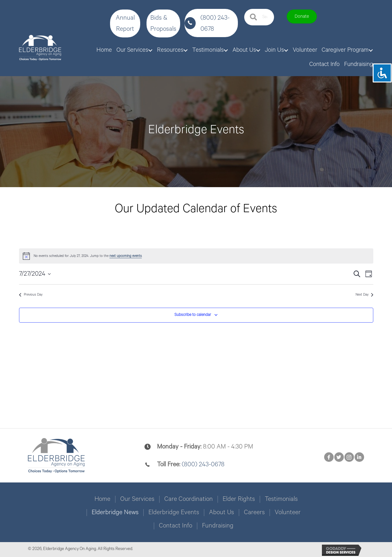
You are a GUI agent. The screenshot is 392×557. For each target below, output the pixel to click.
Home (102, 499)
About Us (222, 513)
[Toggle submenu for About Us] (258, 50)
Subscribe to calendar (193, 315)
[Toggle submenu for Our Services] (150, 50)
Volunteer (288, 513)
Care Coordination (189, 499)
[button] (125, 23)
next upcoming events (126, 256)
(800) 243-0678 (203, 465)
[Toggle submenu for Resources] (186, 50)
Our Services (137, 499)
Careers (254, 513)
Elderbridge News (115, 513)
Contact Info (176, 526)
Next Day (364, 295)
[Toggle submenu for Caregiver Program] (371, 50)
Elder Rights (239, 499)
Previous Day (31, 295)
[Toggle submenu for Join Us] (286, 50)
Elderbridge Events (174, 513)
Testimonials (281, 499)
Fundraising (218, 526)
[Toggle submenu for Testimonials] (226, 50)
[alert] (196, 256)
